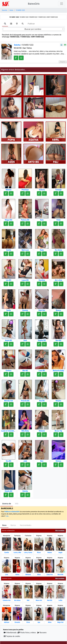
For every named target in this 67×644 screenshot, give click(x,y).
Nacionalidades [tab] (26, 525)
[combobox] (33, 29)
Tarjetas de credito (12, 636)
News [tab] (4, 525)
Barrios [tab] (13, 525)
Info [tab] (17, 504)
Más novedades (60, 531)
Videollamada (10, 633)
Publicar (31, 24)
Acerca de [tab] (7, 504)
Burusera (42, 633)
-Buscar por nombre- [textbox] (33, 29)
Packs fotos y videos (27, 633)
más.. (7, 516)
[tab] (5, 24)
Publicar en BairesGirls (12, 512)
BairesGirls (34, 4)
